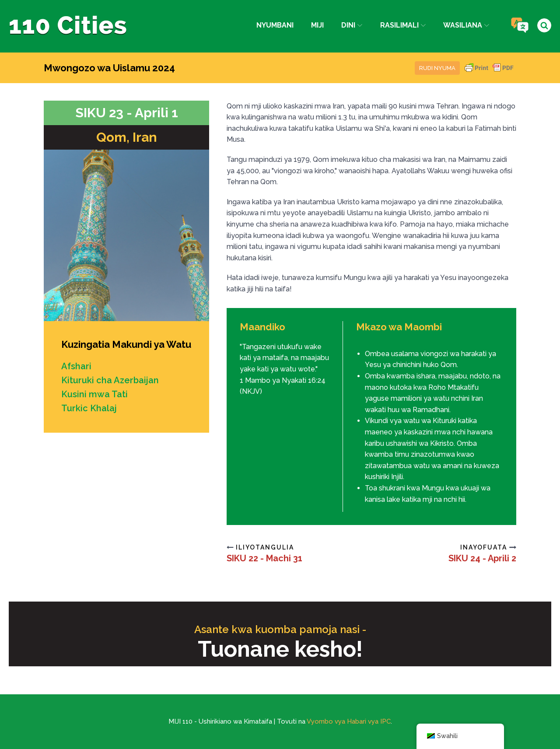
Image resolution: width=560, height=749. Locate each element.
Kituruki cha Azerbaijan (110, 380)
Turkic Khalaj (89, 408)
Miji (317, 25)
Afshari (76, 366)
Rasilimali (403, 25)
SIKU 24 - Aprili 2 (482, 558)
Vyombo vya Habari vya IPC (349, 721)
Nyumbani (275, 25)
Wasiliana (466, 25)
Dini (352, 25)
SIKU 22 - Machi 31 (264, 558)
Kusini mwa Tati (94, 394)
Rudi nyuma (437, 68)
